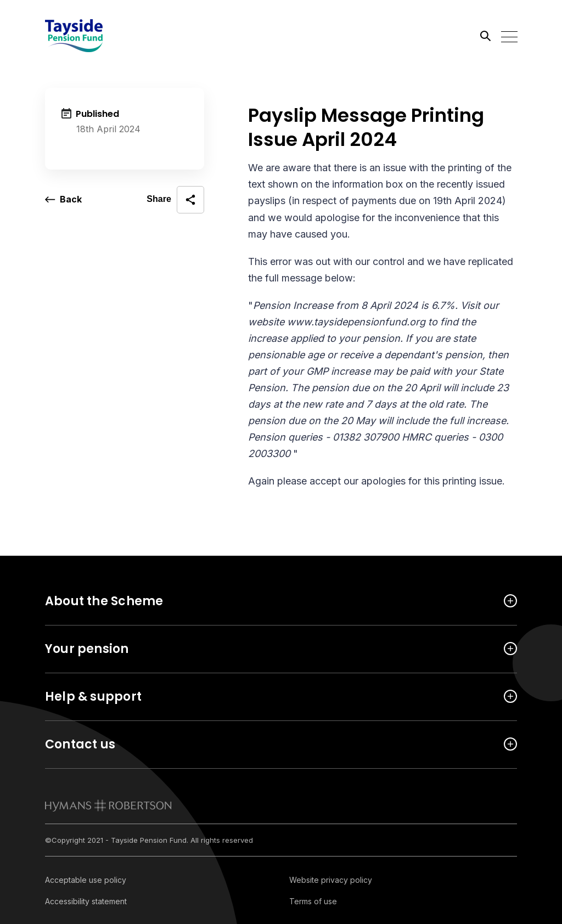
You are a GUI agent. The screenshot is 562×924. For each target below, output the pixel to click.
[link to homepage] (108, 805)
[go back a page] (63, 200)
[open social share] (175, 200)
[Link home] (94, 36)
